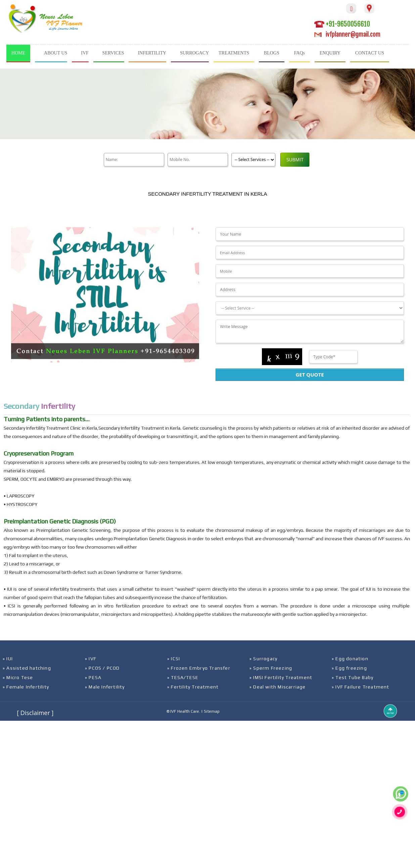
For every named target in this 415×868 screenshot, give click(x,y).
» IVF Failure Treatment (361, 687)
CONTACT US (370, 53)
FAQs (299, 53)
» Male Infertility (105, 687)
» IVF (91, 659)
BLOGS (272, 53)
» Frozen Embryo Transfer (199, 668)
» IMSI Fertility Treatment (281, 677)
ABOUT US (56, 53)
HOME (18, 53)
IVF (85, 53)
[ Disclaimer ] (35, 713)
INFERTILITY (152, 53)
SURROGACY (194, 53)
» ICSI (174, 659)
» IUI (8, 659)
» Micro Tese (18, 677)
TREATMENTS (234, 53)
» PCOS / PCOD (102, 668)
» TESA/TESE (183, 677)
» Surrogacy (263, 659)
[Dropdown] (310, 308)
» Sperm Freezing (271, 668)
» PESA (93, 677)
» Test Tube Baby (353, 677)
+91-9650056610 (342, 24)
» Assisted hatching (27, 668)
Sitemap (212, 711)
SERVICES (113, 53)
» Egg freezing (349, 668)
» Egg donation (350, 659)
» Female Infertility (26, 687)
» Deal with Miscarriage (278, 687)
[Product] (253, 160)
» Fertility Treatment (193, 687)
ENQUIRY (330, 53)
